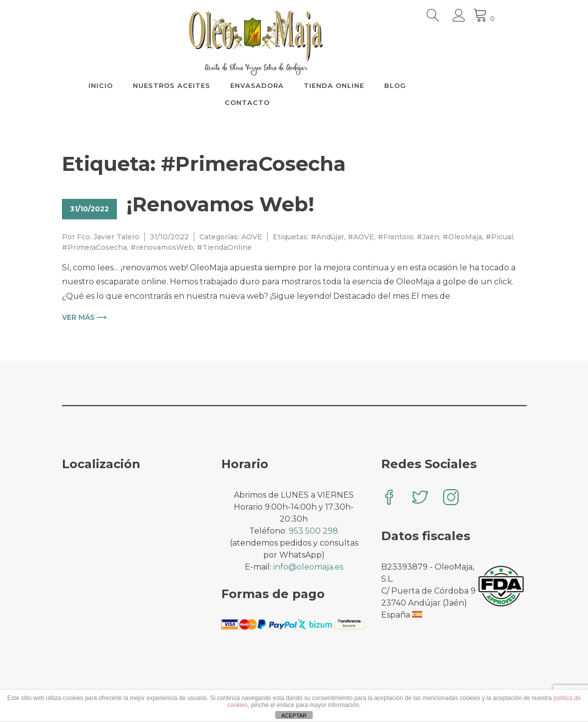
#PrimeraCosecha (94, 247)
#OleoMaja (462, 237)
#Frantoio (395, 237)
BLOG (433, 85)
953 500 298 (313, 531)
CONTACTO (285, 102)
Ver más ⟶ (84, 317)
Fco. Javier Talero (108, 237)
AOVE (252, 237)
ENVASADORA (295, 85)
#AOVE (361, 237)
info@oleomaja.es (308, 567)
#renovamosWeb (162, 247)
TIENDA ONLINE (372, 85)
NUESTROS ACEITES (210, 85)
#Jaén (428, 237)
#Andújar (327, 237)
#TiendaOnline (224, 247)
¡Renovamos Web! (220, 204)
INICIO (139, 85)
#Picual (499, 237)
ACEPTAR (294, 716)
